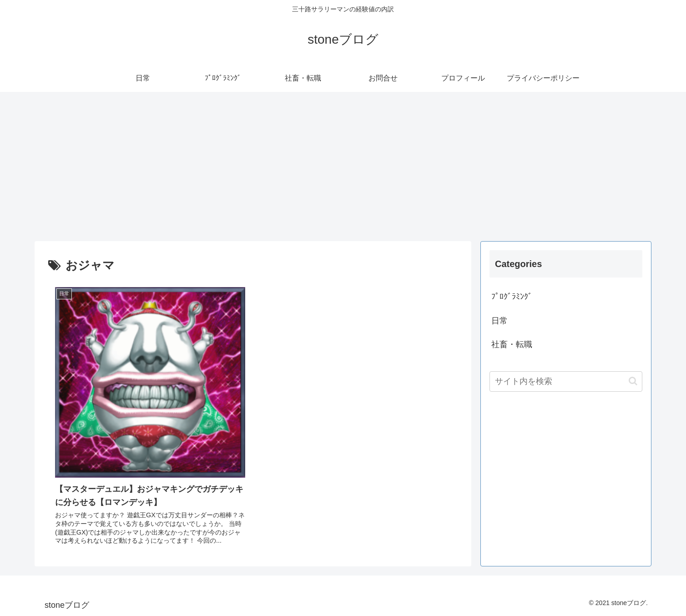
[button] (633, 381)
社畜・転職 (512, 344)
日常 (499, 321)
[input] (566, 381)
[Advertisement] (343, 167)
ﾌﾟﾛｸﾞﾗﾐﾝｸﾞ (512, 297)
